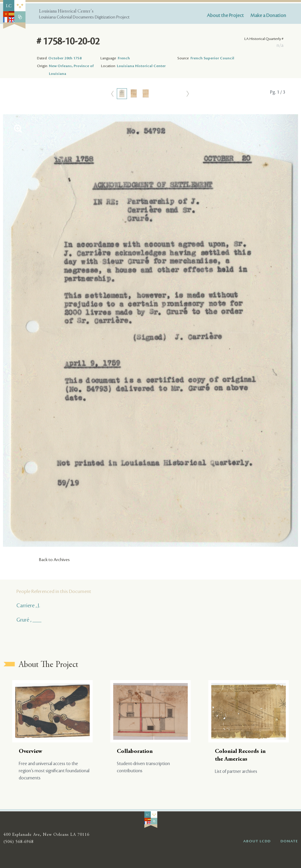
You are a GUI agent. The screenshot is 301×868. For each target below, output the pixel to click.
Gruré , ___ (29, 620)
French (124, 58)
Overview (31, 752)
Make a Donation (268, 16)
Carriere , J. (28, 606)
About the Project (225, 16)
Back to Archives (54, 560)
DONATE (289, 841)
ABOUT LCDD (257, 841)
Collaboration (135, 752)
